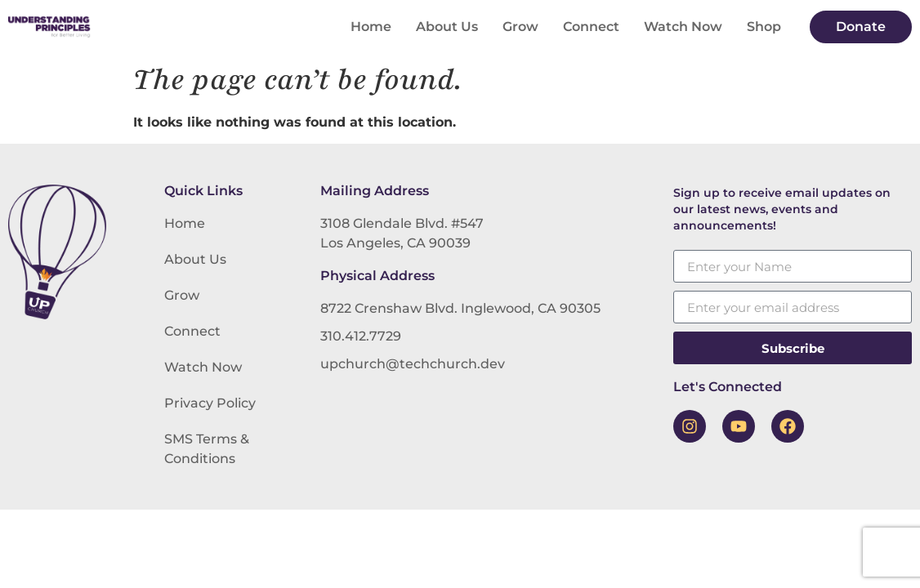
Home (371, 27)
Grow (520, 27)
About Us (447, 27)
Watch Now (683, 27)
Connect (591, 27)
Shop (764, 27)
